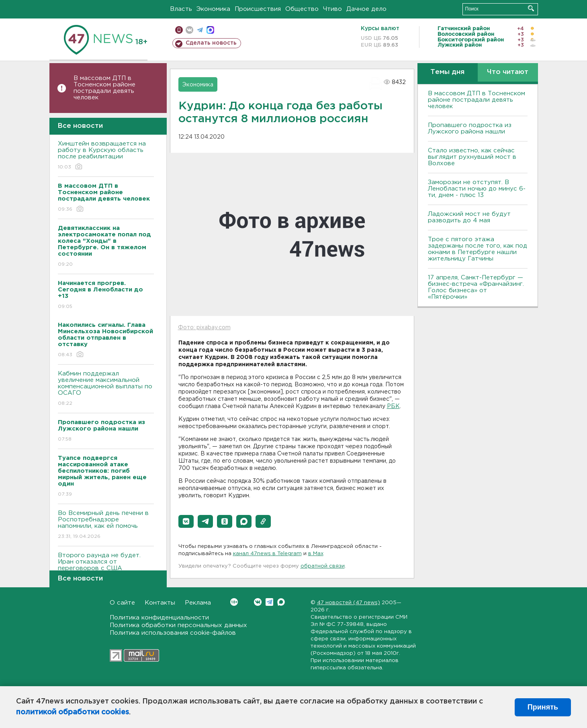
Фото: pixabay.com (204, 328)
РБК (393, 406)
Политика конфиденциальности (159, 618)
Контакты (160, 603)
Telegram (269, 602)
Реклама (198, 603)
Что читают (508, 72)
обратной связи (323, 566)
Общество (302, 9)
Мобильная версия (179, 30)
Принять (543, 707)
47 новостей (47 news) (349, 603)
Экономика (213, 9)
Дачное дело (366, 9)
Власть (181, 9)
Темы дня (447, 72)
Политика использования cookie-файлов (173, 633)
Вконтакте (234, 602)
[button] (186, 521)
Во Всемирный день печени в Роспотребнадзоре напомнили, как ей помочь (106, 525)
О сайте (122, 603)
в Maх (316, 554)
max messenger (210, 30)
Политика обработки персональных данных (178, 625)
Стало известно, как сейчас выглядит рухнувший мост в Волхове (472, 157)
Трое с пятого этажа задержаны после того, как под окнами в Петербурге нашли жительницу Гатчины (478, 249)
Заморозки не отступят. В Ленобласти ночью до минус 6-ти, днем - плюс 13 (477, 189)
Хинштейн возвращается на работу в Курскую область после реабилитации (106, 156)
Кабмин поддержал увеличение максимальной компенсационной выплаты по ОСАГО (106, 389)
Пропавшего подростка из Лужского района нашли (470, 128)
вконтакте (189, 30)
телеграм (200, 30)
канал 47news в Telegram (267, 554)
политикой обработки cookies (73, 712)
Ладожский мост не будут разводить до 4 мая (469, 217)
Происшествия (258, 9)
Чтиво (332, 9)
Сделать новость (211, 43)
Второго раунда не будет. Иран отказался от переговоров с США (106, 567)
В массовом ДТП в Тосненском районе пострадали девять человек (104, 88)
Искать (531, 8)
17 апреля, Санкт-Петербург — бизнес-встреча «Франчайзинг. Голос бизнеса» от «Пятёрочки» (476, 287)
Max (281, 602)
